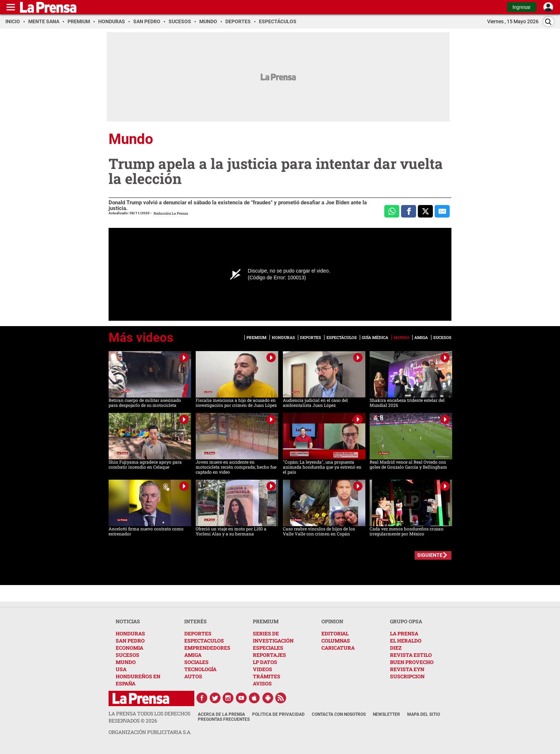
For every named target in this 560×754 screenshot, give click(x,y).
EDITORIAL (335, 633)
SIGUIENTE (430, 555)
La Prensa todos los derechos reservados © (149, 717)
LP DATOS (265, 662)
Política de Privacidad (278, 714)
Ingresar (522, 7)
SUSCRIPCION (407, 676)
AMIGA (193, 655)
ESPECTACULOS (204, 641)
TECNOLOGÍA (200, 669)
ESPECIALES (268, 648)
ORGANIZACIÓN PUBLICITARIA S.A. (150, 732)
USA (121, 669)
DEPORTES (198, 633)
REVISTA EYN (407, 669)
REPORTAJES (269, 655)
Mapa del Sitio (424, 714)
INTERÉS (196, 621)
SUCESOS (127, 655)
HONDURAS (130, 633)
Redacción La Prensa (171, 213)
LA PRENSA (404, 633)
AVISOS (262, 683)
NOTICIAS (128, 621)
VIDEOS (262, 669)
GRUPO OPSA (406, 621)
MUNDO (126, 662)
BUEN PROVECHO (412, 662)
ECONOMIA (129, 648)
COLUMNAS (336, 641)
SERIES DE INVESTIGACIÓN (273, 637)
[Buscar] (549, 22)
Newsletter (386, 714)
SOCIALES (196, 662)
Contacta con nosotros (339, 714)
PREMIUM (266, 621)
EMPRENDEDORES (207, 648)
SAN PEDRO (130, 641)
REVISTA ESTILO (411, 655)
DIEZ (396, 648)
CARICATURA (338, 648)
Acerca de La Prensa (221, 714)
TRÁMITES (267, 676)
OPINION (332, 621)
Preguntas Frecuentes (224, 719)
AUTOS (193, 676)
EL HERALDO (406, 641)
